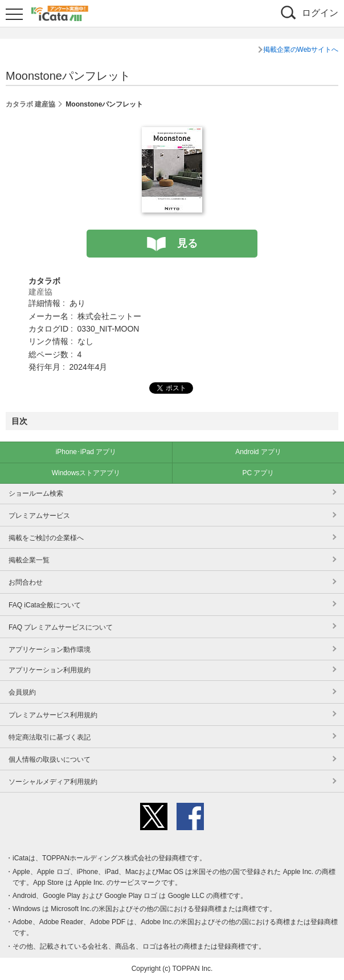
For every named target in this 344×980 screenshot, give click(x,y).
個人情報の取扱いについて (50, 759)
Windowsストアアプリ (86, 473)
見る (187, 243)
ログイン (320, 13)
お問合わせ (26, 582)
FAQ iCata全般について (45, 605)
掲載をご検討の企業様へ (46, 538)
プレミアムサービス (39, 516)
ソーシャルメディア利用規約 (53, 782)
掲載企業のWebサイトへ (301, 50)
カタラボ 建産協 (30, 104)
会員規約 (22, 692)
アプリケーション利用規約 (50, 670)
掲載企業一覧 (29, 560)
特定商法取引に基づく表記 (50, 737)
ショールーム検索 (36, 493)
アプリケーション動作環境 (50, 650)
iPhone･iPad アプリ (86, 452)
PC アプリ (258, 473)
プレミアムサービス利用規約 (53, 715)
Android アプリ (258, 452)
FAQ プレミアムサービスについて (61, 627)
